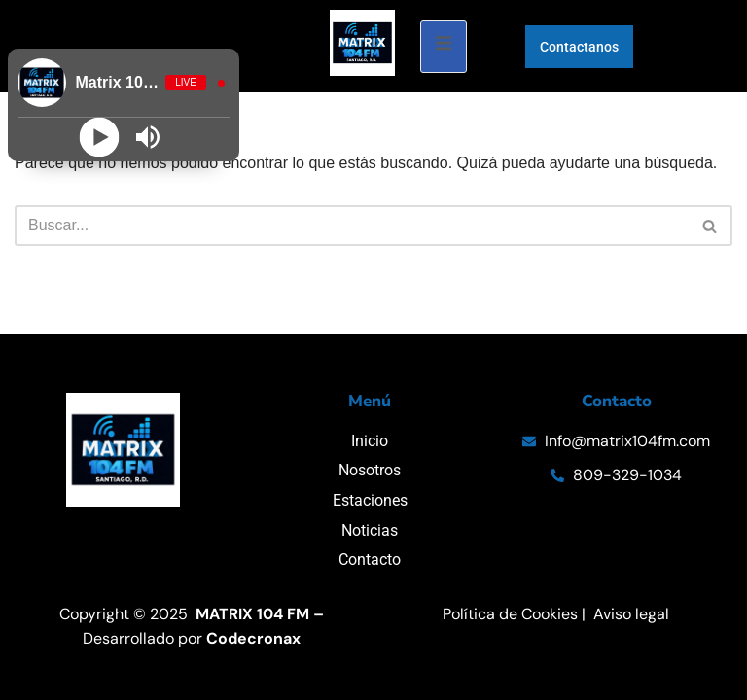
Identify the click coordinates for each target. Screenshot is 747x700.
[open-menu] (444, 47)
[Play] (99, 138)
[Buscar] (352, 226)
